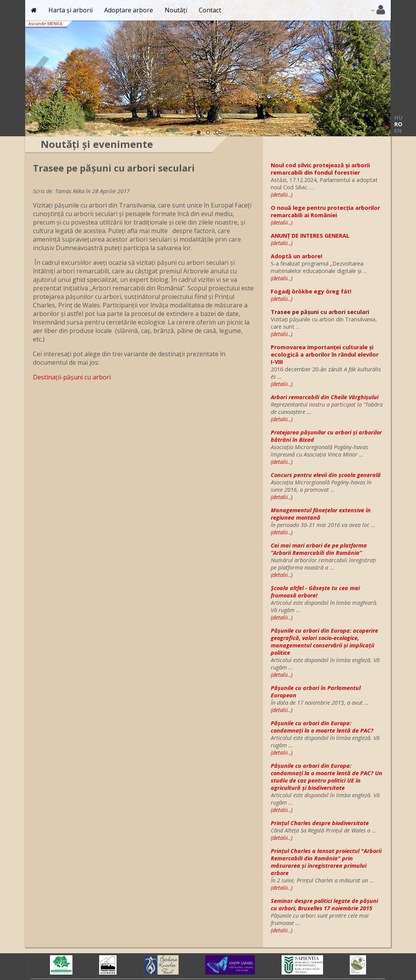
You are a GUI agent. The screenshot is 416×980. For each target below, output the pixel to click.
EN (398, 131)
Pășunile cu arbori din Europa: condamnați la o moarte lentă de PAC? (322, 727)
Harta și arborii (70, 10)
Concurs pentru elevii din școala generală (326, 475)
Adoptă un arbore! (297, 256)
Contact (210, 10)
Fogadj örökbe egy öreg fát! (311, 291)
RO (398, 124)
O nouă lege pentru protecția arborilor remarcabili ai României (325, 211)
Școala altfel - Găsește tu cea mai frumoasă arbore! (315, 592)
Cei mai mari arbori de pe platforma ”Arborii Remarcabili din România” (319, 549)
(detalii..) (282, 195)
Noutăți (176, 10)
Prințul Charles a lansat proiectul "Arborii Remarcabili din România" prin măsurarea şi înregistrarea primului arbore (326, 862)
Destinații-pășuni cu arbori (72, 377)
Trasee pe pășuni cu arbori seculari (320, 312)
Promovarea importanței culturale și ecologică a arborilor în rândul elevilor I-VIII (325, 354)
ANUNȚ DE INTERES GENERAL (310, 236)
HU (398, 118)
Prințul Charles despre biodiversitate (320, 823)
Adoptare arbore (129, 10)
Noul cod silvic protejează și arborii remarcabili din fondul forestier (320, 169)
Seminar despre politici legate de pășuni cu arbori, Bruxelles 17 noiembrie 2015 (324, 904)
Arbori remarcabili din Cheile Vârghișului (325, 397)
